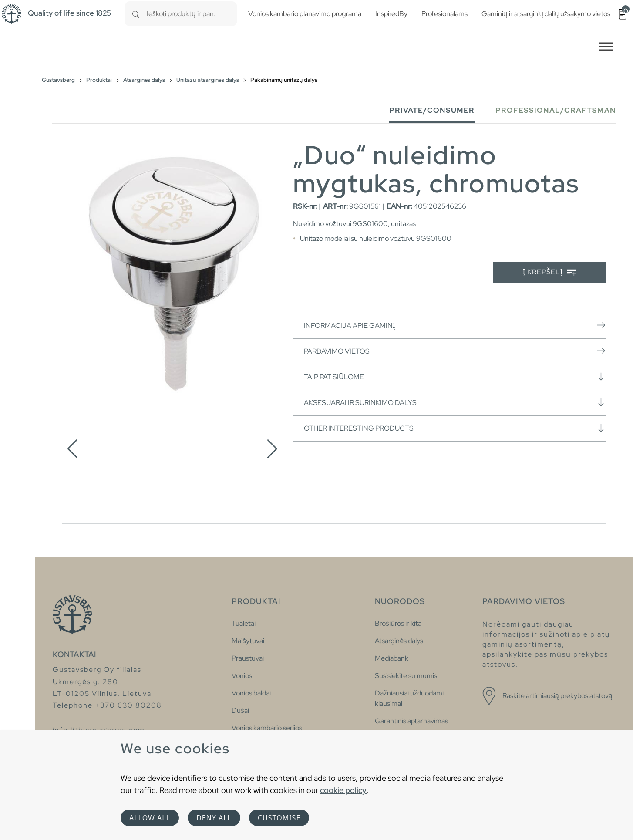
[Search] (136, 14)
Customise (279, 818)
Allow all (150, 818)
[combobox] (192, 14)
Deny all (214, 818)
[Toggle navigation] (606, 47)
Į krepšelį (550, 272)
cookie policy (343, 790)
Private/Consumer (432, 110)
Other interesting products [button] (455, 428)
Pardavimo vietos (455, 351)
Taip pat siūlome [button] (455, 377)
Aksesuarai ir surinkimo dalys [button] (455, 402)
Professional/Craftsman (556, 110)
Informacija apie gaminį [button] (455, 325)
